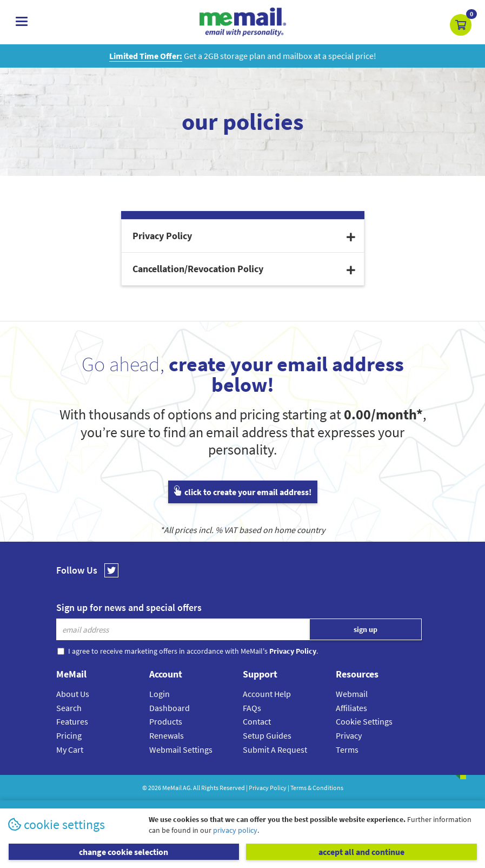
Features (72, 721)
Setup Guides (267, 735)
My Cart (70, 749)
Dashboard (170, 708)
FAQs (252, 708)
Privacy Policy (268, 788)
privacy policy (235, 830)
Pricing (69, 735)
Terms (347, 749)
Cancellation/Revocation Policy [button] (244, 269)
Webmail (352, 694)
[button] (461, 25)
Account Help (267, 694)
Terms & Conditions (317, 788)
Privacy (349, 735)
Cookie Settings (364, 721)
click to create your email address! (243, 492)
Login (160, 694)
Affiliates (351, 708)
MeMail (172, 788)
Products (166, 721)
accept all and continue (361, 852)
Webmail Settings (181, 749)
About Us (73, 694)
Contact (257, 721)
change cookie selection (124, 852)
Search (69, 708)
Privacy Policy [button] (244, 236)
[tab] (243, 236)
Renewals (167, 735)
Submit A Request (275, 749)
